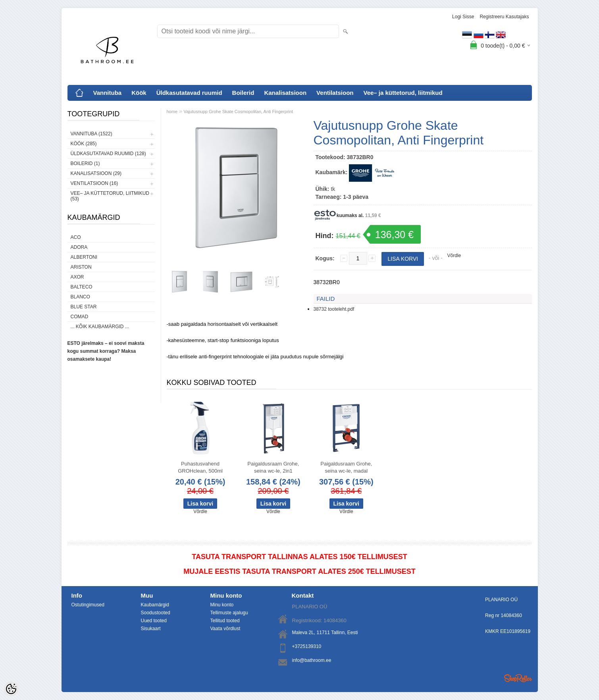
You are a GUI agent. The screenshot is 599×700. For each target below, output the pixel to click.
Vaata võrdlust (225, 629)
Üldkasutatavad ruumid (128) (108, 154)
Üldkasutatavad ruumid (189, 93)
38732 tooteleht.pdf (334, 309)
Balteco (82, 287)
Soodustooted (156, 613)
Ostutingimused (88, 605)
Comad (80, 317)
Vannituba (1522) (91, 134)
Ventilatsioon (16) (94, 183)
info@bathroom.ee (312, 660)
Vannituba (108, 93)
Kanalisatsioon (285, 93)
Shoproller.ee (518, 678)
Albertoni (84, 257)
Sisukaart (151, 629)
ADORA (79, 247)
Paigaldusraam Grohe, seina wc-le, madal (346, 467)
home (172, 112)
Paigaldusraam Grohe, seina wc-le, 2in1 (273, 467)
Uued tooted (154, 621)
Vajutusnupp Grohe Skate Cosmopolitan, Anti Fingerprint (239, 112)
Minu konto (222, 605)
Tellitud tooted (225, 621)
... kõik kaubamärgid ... (100, 327)
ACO (76, 237)
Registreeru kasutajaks (504, 17)
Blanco (80, 297)
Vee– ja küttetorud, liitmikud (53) (110, 196)
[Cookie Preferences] (11, 689)
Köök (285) (84, 144)
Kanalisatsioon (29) (96, 173)
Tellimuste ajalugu (229, 613)
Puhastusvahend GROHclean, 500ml (200, 467)
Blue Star (84, 307)
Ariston (81, 267)
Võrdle (454, 256)
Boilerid (243, 93)
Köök (139, 93)
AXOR (77, 277)
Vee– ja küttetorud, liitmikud (403, 93)
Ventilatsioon (335, 93)
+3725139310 (307, 646)
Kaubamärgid (155, 605)
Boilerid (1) (85, 163)
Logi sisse (463, 17)
